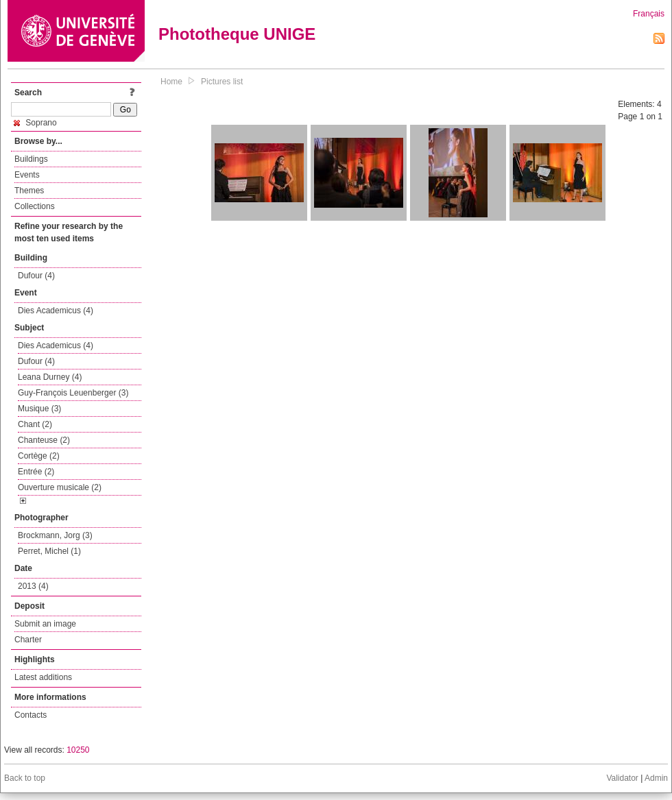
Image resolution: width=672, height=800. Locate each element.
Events (27, 175)
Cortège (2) (39, 456)
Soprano (35, 123)
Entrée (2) (36, 472)
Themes (29, 191)
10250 (78, 750)
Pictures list (222, 82)
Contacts (31, 715)
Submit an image (45, 624)
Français (649, 14)
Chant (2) (35, 424)
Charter (28, 640)
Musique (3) (39, 409)
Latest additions (43, 677)
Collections (35, 206)
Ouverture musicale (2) (60, 487)
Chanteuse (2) (44, 440)
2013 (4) (33, 586)
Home (171, 82)
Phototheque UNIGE (237, 34)
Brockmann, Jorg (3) (55, 535)
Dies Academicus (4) (56, 311)
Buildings (31, 159)
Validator (622, 778)
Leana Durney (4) (50, 377)
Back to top (25, 778)
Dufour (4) (36, 276)
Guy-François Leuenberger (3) (73, 393)
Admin (656, 778)
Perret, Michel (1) (49, 551)
